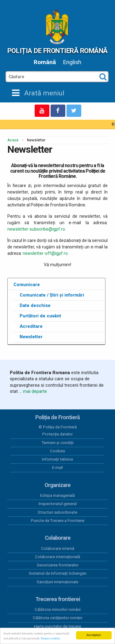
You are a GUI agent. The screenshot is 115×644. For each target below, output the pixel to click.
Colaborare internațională (57, 557)
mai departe (35, 391)
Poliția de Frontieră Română (57, 51)
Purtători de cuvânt (40, 316)
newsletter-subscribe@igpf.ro (36, 229)
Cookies (57, 451)
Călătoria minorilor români (58, 609)
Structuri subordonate (57, 512)
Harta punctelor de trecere (57, 626)
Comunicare (27, 285)
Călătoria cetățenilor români (57, 618)
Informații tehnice (57, 459)
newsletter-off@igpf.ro (45, 253)
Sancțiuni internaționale (57, 582)
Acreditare (31, 326)
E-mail (57, 468)
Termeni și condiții (58, 443)
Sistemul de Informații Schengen (58, 573)
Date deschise (35, 305)
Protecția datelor (57, 434)
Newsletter (31, 337)
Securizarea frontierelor (58, 565)
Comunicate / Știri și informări (52, 295)
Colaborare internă (58, 548)
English (72, 62)
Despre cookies (50, 639)
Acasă (13, 140)
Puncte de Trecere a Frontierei (58, 521)
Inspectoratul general (58, 504)
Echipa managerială (57, 495)
